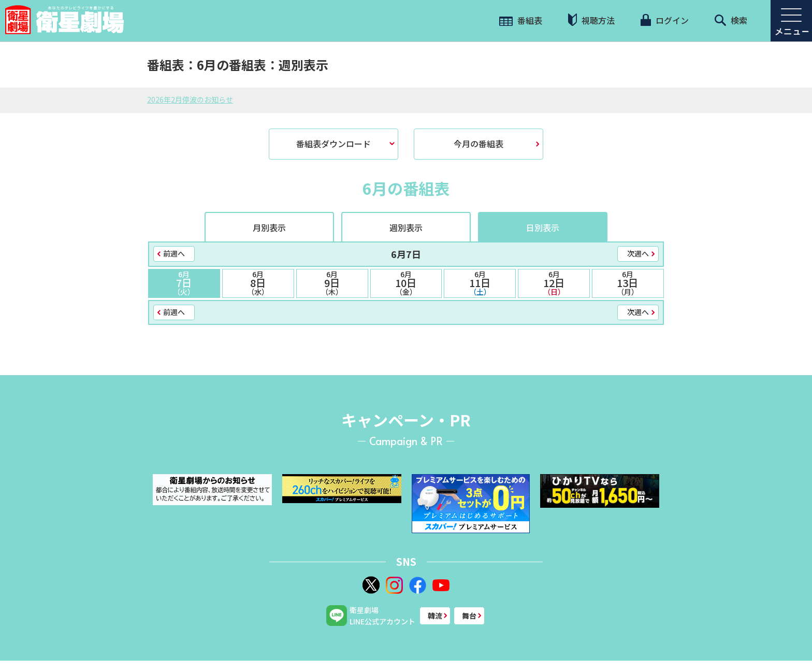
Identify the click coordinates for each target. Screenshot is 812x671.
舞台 (469, 616)
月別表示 (269, 227)
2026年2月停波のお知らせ (190, 99)
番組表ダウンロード (334, 144)
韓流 (435, 616)
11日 (480, 283)
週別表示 (406, 227)
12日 (554, 283)
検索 (731, 20)
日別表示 (543, 227)
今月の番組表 (479, 144)
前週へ (174, 253)
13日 (628, 283)
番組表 (521, 20)
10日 (406, 283)
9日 (332, 283)
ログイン (664, 20)
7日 (184, 283)
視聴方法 (591, 20)
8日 (258, 283)
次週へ (638, 253)
